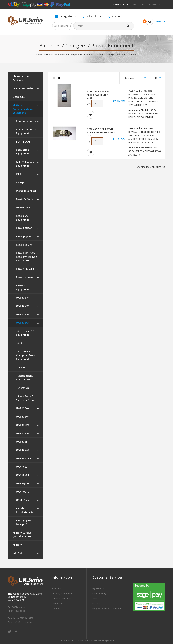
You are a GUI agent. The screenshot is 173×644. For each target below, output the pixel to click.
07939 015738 (120, 4)
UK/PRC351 (22, 442)
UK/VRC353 (22, 475)
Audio (20, 343)
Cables (21, 367)
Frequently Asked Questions (107, 609)
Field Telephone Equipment (25, 164)
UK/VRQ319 (23, 492)
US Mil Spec (23, 500)
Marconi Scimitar (26, 191)
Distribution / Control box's (25, 377)
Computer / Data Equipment (26, 131)
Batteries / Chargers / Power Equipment (116, 55)
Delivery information (62, 593)
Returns (96, 603)
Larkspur (21, 182)
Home (40, 55)
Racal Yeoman (24, 277)
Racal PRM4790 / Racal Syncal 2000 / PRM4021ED (26, 257)
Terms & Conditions (62, 598)
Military (17, 545)
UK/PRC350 (22, 433)
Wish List (97, 598)
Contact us (57, 603)
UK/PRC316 (22, 298)
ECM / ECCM (23, 142)
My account (98, 588)
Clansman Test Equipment (22, 78)
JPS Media (111, 640)
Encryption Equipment (23, 152)
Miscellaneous (24, 207)
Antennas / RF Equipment (25, 333)
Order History (99, 593)
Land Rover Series (23, 88)
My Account (139, 5)
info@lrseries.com (23, 622)
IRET (19, 174)
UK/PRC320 (22, 314)
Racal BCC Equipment (23, 218)
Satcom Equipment (23, 287)
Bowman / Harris (26, 121)
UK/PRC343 (88, 55)
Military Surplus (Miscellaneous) (22, 534)
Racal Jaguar (24, 236)
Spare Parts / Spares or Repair (26, 398)
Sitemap (56, 609)
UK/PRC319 (22, 306)
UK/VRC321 (22, 467)
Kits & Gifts (19, 553)
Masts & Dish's (25, 199)
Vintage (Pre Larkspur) (23, 522)
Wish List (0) (155, 5)
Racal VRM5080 (25, 269)
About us (56, 588)
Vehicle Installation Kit (25, 510)
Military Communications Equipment (63, 55)
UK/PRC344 (22, 408)
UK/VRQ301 (23, 483)
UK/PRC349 (22, 425)
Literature (19, 97)
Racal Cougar (24, 228)
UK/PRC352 (22, 450)
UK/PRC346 (22, 417)
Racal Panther (24, 245)
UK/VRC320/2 (23, 458)
